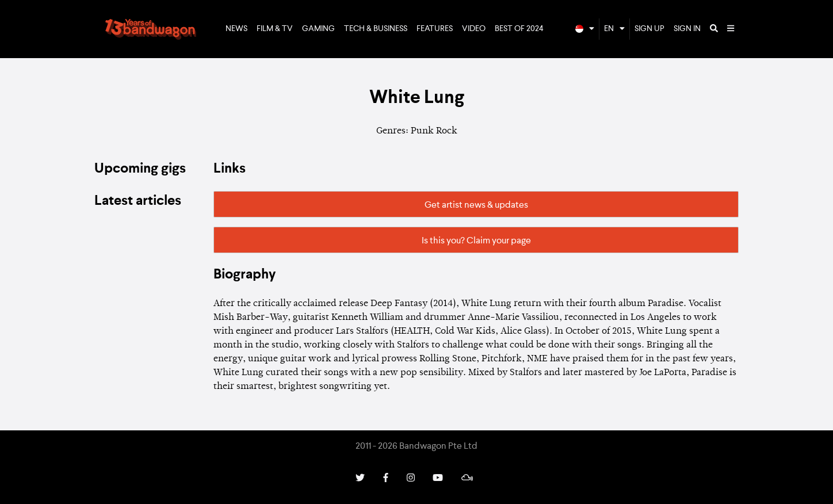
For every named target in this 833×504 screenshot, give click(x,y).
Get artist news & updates (476, 205)
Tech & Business (376, 29)
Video (474, 29)
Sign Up (649, 29)
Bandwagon (151, 29)
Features (435, 29)
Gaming (318, 29)
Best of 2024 (519, 29)
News (236, 29)
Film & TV (275, 29)
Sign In (687, 29)
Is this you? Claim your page (476, 241)
